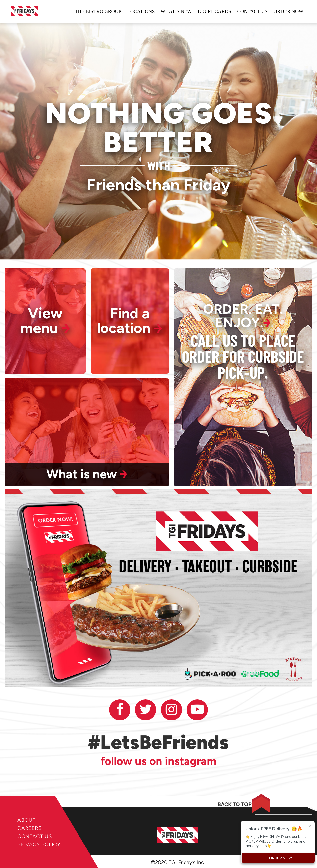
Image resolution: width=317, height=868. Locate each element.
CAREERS (30, 828)
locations (141, 12)
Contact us (252, 12)
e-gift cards (215, 12)
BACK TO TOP (231, 805)
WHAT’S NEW (176, 12)
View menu (45, 321)
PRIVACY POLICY (39, 844)
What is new (87, 474)
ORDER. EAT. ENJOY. (243, 316)
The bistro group (98, 12)
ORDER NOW (288, 12)
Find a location (130, 321)
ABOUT (26, 820)
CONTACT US (35, 836)
